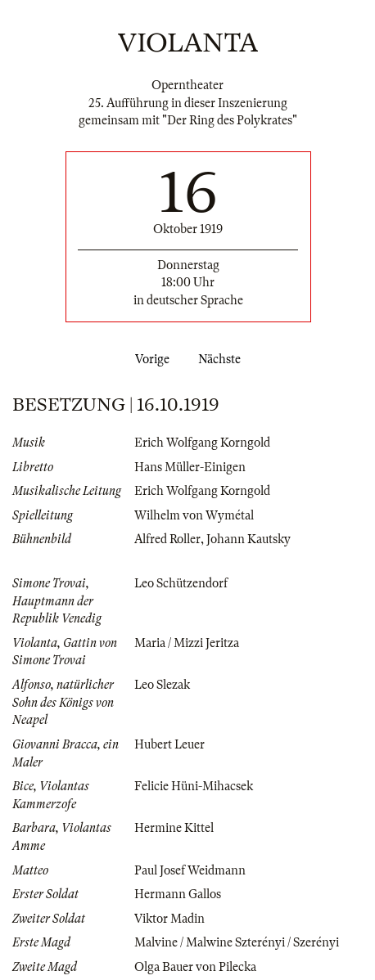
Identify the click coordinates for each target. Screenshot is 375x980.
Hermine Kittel (174, 828)
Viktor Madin (169, 919)
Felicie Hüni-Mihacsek (194, 786)
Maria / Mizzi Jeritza (187, 643)
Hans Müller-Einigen (190, 467)
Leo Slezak (162, 685)
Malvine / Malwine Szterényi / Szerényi (237, 942)
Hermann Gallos (178, 894)
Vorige (149, 359)
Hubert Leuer (169, 744)
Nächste (223, 359)
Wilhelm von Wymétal (194, 515)
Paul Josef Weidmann (190, 870)
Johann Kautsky (248, 539)
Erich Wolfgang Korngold (202, 443)
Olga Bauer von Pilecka (195, 967)
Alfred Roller (167, 539)
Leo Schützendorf (181, 583)
